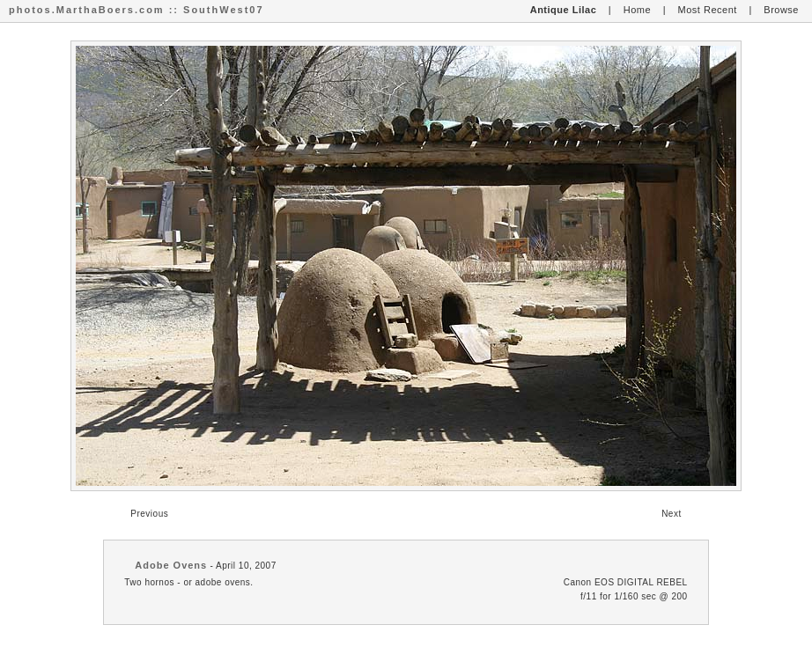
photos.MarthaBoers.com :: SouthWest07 (137, 10)
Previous (149, 514)
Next (672, 514)
